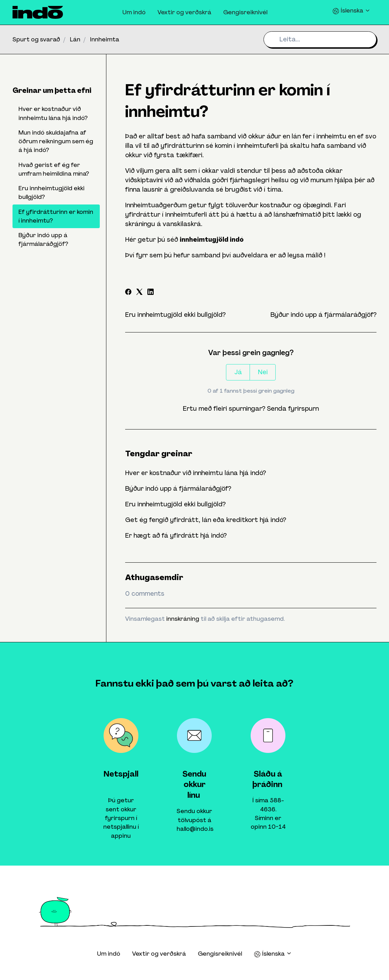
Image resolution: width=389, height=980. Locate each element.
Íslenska (351, 11)
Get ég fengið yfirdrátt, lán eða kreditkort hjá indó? (206, 520)
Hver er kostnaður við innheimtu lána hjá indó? (196, 473)
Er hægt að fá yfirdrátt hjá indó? (176, 536)
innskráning (183, 619)
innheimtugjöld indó (212, 240)
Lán (75, 39)
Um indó (134, 12)
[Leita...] (320, 39)
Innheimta (105, 39)
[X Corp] (139, 293)
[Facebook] (128, 293)
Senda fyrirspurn (293, 409)
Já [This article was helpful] (238, 372)
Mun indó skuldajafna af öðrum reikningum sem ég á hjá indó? (56, 141)
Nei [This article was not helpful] (263, 372)
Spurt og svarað (36, 39)
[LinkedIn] (151, 293)
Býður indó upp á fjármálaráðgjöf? (323, 315)
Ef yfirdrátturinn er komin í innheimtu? (56, 216)
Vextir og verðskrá (184, 12)
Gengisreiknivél (245, 12)
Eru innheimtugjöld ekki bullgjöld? (175, 315)
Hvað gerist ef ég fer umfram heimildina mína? (54, 169)
